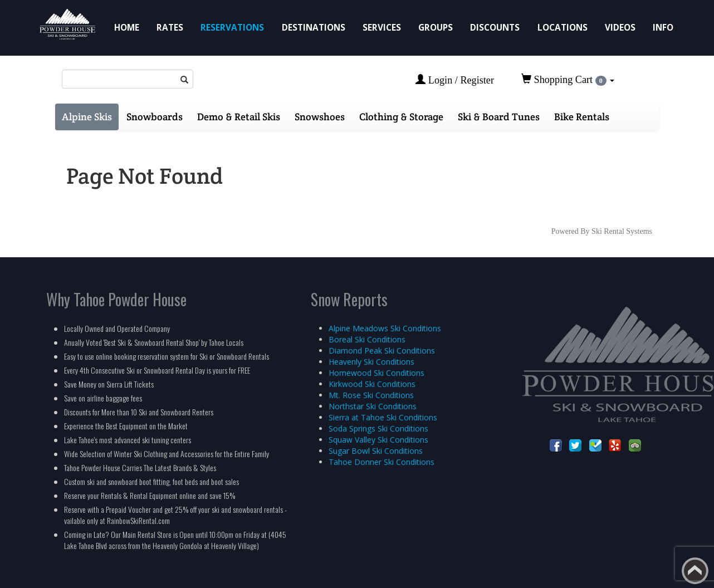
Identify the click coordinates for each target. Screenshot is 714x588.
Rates (170, 28)
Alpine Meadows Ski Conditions (385, 328)
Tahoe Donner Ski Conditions (382, 462)
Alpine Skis (87, 117)
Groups (436, 28)
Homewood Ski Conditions (376, 373)
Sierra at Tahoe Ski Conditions (383, 417)
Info (663, 28)
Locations (563, 28)
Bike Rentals (582, 117)
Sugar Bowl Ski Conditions (376, 451)
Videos (620, 28)
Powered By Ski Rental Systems (602, 231)
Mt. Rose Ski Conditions (371, 395)
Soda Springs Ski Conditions (378, 428)
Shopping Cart (568, 80)
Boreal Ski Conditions (367, 339)
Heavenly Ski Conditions (371, 362)
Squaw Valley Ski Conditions (378, 440)
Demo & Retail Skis (239, 117)
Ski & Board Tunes (499, 117)
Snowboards (155, 117)
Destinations (314, 28)
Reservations (232, 28)
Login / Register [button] (455, 80)
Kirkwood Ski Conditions (372, 384)
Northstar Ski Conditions (373, 406)
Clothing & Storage (401, 117)
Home (127, 28)
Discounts (495, 28)
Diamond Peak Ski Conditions (382, 351)
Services (382, 28)
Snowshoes (320, 117)
